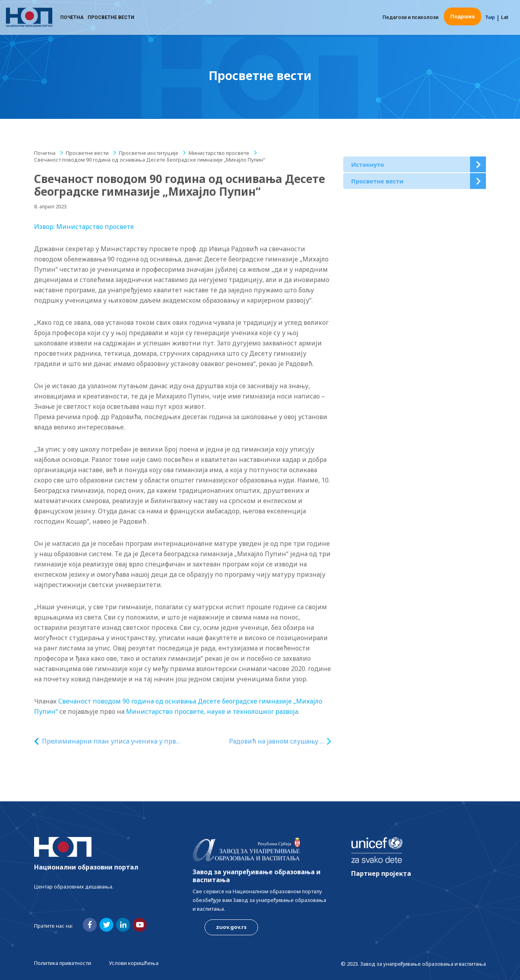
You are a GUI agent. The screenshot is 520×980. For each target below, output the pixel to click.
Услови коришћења (134, 963)
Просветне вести (111, 18)
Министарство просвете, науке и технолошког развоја (212, 711)
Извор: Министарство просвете (84, 227)
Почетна (72, 18)
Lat (505, 18)
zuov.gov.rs (231, 927)
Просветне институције (149, 153)
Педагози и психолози (410, 18)
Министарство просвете (219, 153)
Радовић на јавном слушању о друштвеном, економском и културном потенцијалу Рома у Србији (276, 741)
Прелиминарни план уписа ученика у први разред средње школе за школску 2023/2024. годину (112, 741)
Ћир (490, 18)
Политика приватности (63, 963)
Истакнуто (368, 164)
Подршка (463, 17)
